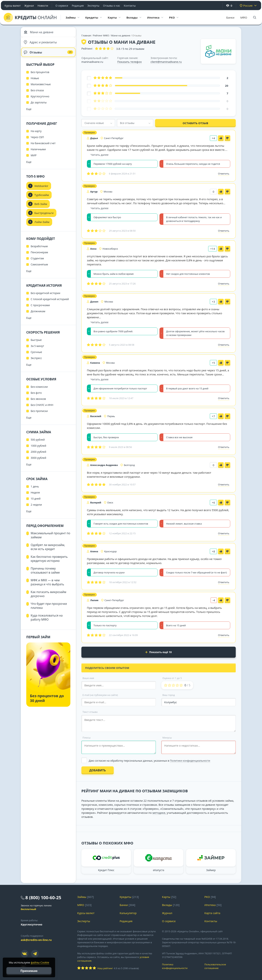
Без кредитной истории (45, 297)
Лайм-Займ (42, 226)
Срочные (36, 356)
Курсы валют (13, 6)
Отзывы (48, 55)
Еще (29, 113)
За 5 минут (37, 350)
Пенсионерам (39, 256)
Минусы (167, 738)
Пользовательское (223, 966)
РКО (207, 897)
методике (159, 813)
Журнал (29, 6)
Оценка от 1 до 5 (172, 678)
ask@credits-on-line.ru (36, 940)
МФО (244, 17)
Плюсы (87, 738)
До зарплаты (39, 106)
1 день (35, 490)
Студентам (37, 262)
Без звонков (38, 403)
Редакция (78, 6)
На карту (36, 135)
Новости (43, 6)
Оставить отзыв (195, 123)
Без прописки (39, 415)
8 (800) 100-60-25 (43, 897)
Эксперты (93, 6)
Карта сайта (212, 913)
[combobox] (98, 123)
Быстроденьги (44, 217)
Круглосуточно (40, 100)
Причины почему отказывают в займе (45, 574)
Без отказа (37, 94)
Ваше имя (88, 678)
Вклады (167, 905)
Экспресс (36, 362)
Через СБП (37, 141)
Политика (181, 966)
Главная (86, 35)
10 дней (36, 502)
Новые (35, 82)
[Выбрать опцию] (158, 761)
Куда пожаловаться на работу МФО (47, 621)
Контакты (130, 6)
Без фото (36, 397)
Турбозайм (42, 199)
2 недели (36, 508)
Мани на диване (121, 35)
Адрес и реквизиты (41, 44)
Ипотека (210, 905)
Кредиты (125, 897)
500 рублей (38, 443)
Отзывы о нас (112, 6)
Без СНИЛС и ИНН (42, 409)
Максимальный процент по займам (50, 539)
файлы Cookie (40, 962)
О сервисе (62, 6)
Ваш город (169, 695)
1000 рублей (38, 450)
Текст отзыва (90, 712)
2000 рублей (38, 456)
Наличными (38, 153)
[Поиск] (255, 17)
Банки (230, 17)
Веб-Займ (41, 208)
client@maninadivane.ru (166, 62)
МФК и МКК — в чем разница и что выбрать (47, 586)
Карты (166, 897)
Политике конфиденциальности (190, 761)
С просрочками (40, 309)
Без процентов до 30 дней (47, 702)
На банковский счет (43, 147)
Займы (82, 897)
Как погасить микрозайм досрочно (48, 598)
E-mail (100, 695)
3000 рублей (38, 462)
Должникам (38, 315)
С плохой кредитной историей (50, 303)
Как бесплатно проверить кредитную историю (49, 563)
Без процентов (40, 76)
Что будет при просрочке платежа (49, 610)
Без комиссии (39, 391)
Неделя (35, 496)
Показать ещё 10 (158, 652)
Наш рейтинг (105, 968)
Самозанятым (39, 268)
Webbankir (41, 190)
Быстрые (36, 344)
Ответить (224, 174)
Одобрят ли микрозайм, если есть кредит (48, 551)
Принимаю (29, 971)
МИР (34, 159)
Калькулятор (128, 913)
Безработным (39, 250)
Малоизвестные (41, 88)
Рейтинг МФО (101, 35)
